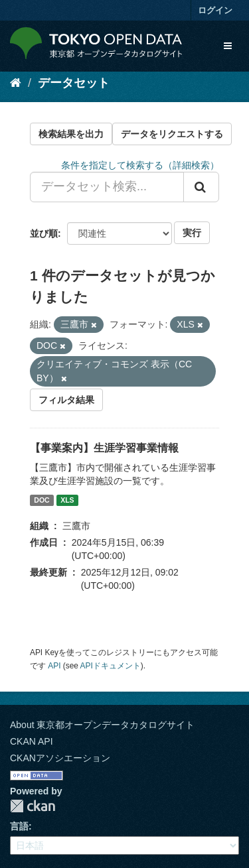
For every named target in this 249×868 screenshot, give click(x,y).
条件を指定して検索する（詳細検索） (140, 165)
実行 (192, 233)
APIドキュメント (111, 666)
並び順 (44, 233)
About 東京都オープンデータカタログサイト (102, 725)
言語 (19, 826)
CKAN (33, 806)
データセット (74, 83)
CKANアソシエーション (60, 758)
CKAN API (32, 741)
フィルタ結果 (66, 400)
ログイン (215, 10)
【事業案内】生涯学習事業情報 (104, 448)
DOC (41, 500)
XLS (67, 500)
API (54, 666)
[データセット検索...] (107, 187)
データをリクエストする (172, 134)
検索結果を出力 (71, 134)
